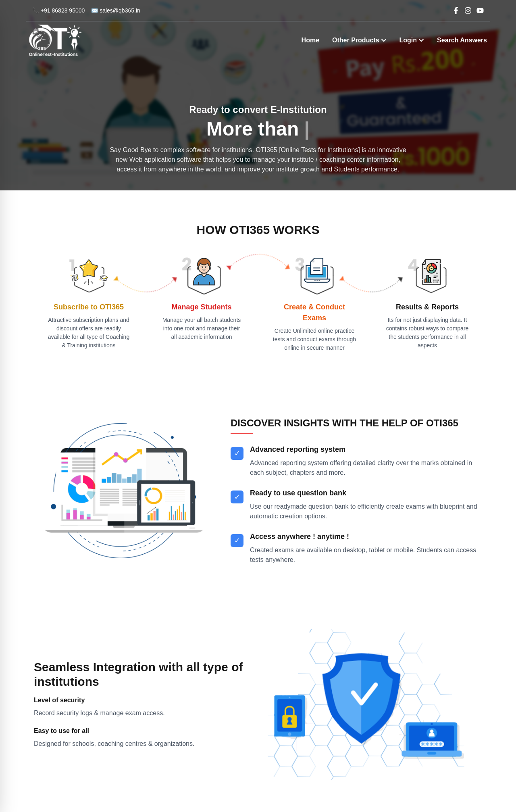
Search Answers (462, 40)
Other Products (359, 40)
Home (310, 40)
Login (412, 40)
